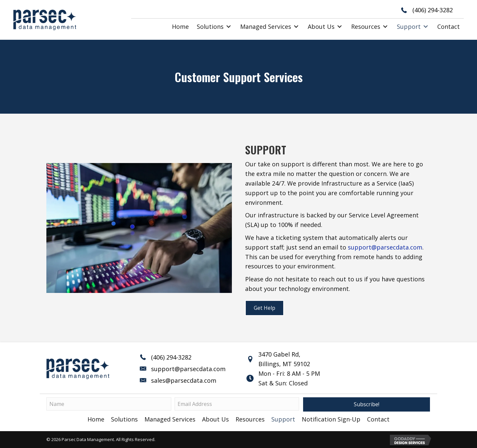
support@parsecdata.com (385, 247)
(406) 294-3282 (433, 10)
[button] (229, 27)
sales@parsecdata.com (184, 380)
